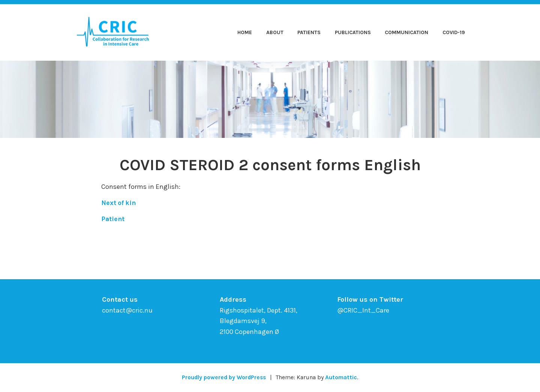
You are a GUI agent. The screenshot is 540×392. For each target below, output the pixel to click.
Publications (353, 32)
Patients (309, 32)
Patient (113, 219)
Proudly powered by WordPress (223, 377)
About (275, 32)
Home (245, 32)
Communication (406, 32)
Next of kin (119, 203)
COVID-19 (454, 32)
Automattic (343, 377)
